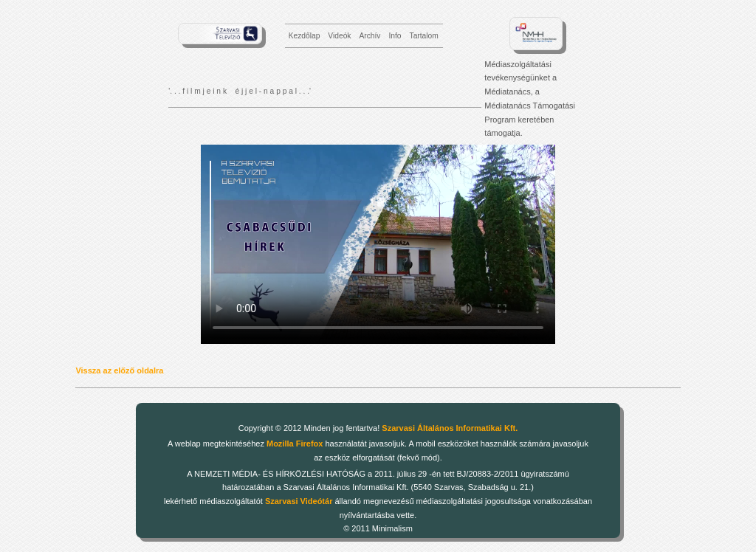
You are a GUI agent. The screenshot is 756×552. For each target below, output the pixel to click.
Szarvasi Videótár (299, 501)
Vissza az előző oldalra (119, 370)
